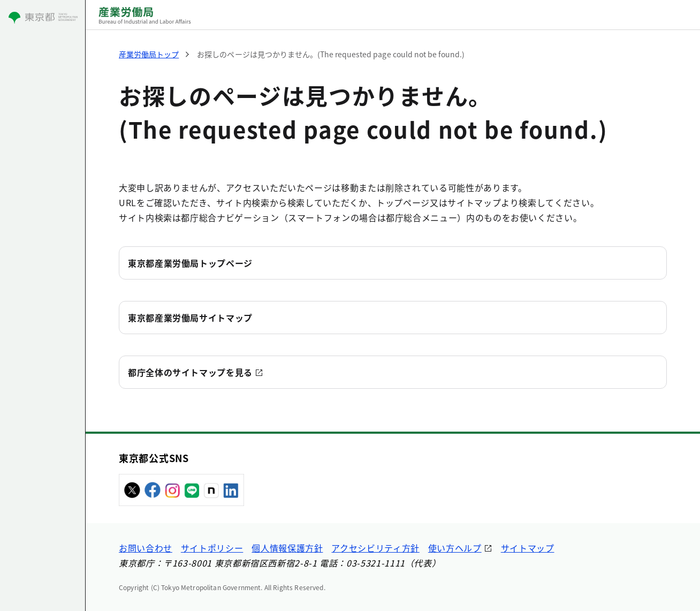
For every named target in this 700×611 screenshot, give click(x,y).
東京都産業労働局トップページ (190, 263)
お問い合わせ (146, 548)
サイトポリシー (212, 548)
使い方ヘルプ (455, 548)
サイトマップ (528, 548)
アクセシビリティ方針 (375, 548)
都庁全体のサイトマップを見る (190, 372)
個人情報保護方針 (287, 548)
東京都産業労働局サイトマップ (190, 318)
